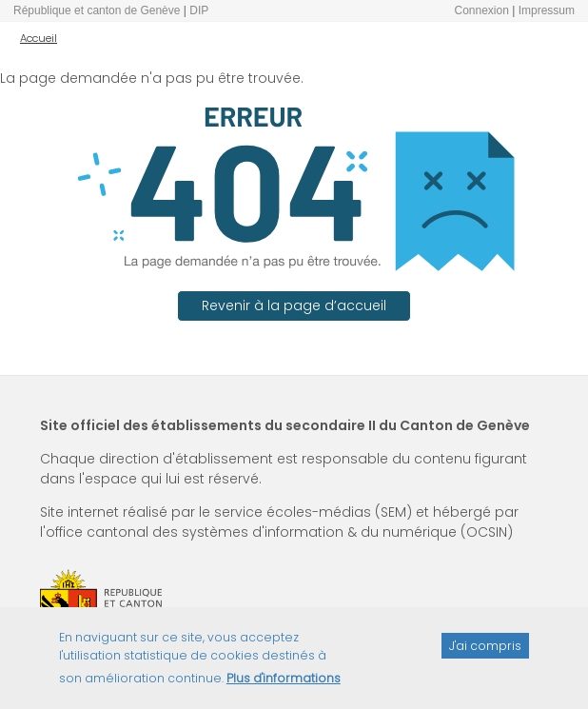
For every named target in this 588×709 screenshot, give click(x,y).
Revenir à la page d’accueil (294, 305)
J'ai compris (485, 651)
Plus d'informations (284, 685)
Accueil (39, 38)
